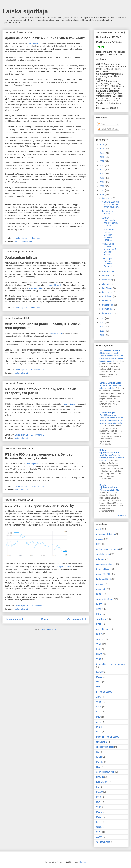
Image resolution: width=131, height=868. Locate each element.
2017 (102, 182)
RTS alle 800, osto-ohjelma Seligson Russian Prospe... (109, 235)
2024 (102, 153)
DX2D (99, 727)
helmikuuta (108, 309)
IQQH (99, 757)
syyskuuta (107, 280)
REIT (99, 624)
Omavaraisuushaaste (110, 383)
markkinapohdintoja (24, 241)
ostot (17, 373)
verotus (100, 639)
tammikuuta (108, 313)
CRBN (99, 702)
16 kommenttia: (38, 435)
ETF (98, 544)
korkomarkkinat (104, 579)
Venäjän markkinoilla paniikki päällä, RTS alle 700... (110, 222)
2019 (102, 174)
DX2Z (99, 634)
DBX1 (99, 677)
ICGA (99, 707)
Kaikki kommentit (107, 129)
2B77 (99, 697)
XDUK (99, 837)
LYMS (99, 712)
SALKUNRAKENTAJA (110, 351)
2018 (102, 178)
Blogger (82, 862)
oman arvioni (34, 43)
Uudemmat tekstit (14, 619)
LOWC (99, 792)
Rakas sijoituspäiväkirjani (109, 451)
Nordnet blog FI (107, 413)
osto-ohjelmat (103, 629)
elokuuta (106, 284)
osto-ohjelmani (55, 333)
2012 (102, 322)
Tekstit (102, 124)
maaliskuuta (108, 305)
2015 (102, 190)
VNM (99, 807)
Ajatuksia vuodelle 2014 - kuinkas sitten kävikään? (45, 38)
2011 (102, 327)
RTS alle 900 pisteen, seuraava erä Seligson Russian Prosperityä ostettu (40, 456)
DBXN (99, 817)
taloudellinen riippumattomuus (110, 664)
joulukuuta (107, 198)
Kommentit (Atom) (48, 629)
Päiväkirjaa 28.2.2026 (110, 490)
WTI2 (99, 732)
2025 (102, 149)
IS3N (99, 614)
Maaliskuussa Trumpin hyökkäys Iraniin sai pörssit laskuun (112, 458)
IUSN (99, 649)
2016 (102, 186)
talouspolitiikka (103, 569)
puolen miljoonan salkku (108, 737)
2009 (102, 335)
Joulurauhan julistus (21, 258)
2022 (102, 161)
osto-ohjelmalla (55, 285)
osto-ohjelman (33, 464)
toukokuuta (108, 296)
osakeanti (101, 589)
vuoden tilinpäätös (105, 599)
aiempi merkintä (63, 567)
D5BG (99, 812)
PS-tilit (99, 762)
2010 (102, 331)
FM (98, 787)
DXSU (99, 594)
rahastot (24, 373)
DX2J (99, 682)
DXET (99, 604)
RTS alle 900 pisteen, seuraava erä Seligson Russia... (109, 249)
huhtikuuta (107, 301)
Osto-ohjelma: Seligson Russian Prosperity (39, 506)
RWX (99, 802)
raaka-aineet (102, 782)
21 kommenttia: (38, 370)
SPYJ (99, 832)
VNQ (99, 659)
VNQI (99, 644)
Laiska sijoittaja (25, 11)
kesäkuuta (107, 292)
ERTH (99, 822)
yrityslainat (101, 619)
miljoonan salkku (104, 692)
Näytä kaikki (122, 515)
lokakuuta (107, 276)
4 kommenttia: (37, 308)
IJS (98, 752)
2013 (102, 318)
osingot (100, 584)
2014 (102, 195)
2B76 (99, 609)
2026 (102, 145)
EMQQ (100, 672)
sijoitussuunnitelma (105, 564)
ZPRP (99, 722)
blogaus (100, 777)
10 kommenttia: (38, 606)
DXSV (99, 687)
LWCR (99, 654)
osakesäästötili (103, 574)
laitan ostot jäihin (36, 288)
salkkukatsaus (103, 554)
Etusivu (45, 619)
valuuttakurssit (103, 842)
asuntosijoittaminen (105, 772)
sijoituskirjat (102, 742)
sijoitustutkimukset (105, 747)
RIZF (99, 767)
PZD (98, 717)
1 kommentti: (37, 238)
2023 (102, 157)
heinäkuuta (108, 288)
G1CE (99, 827)
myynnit (100, 539)
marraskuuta (108, 271)
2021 (102, 165)
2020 (102, 170)
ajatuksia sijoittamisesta (107, 549)
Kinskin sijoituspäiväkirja (108, 486)
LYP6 (99, 797)
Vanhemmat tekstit (77, 619)
